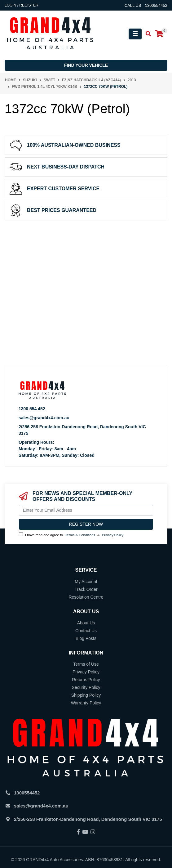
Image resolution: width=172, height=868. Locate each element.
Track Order (86, 589)
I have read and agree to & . (72, 535)
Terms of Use (86, 664)
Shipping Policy (86, 695)
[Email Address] (86, 510)
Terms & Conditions (80, 535)
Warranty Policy (86, 703)
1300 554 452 (32, 409)
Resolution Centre (86, 597)
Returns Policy (86, 680)
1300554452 (27, 793)
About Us (86, 623)
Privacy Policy (113, 535)
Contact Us (86, 631)
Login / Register (22, 5)
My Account (86, 582)
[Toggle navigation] (135, 34)
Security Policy (86, 687)
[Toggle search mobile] (146, 34)
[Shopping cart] (159, 34)
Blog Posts (86, 638)
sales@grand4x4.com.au (44, 418)
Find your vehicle (86, 65)
